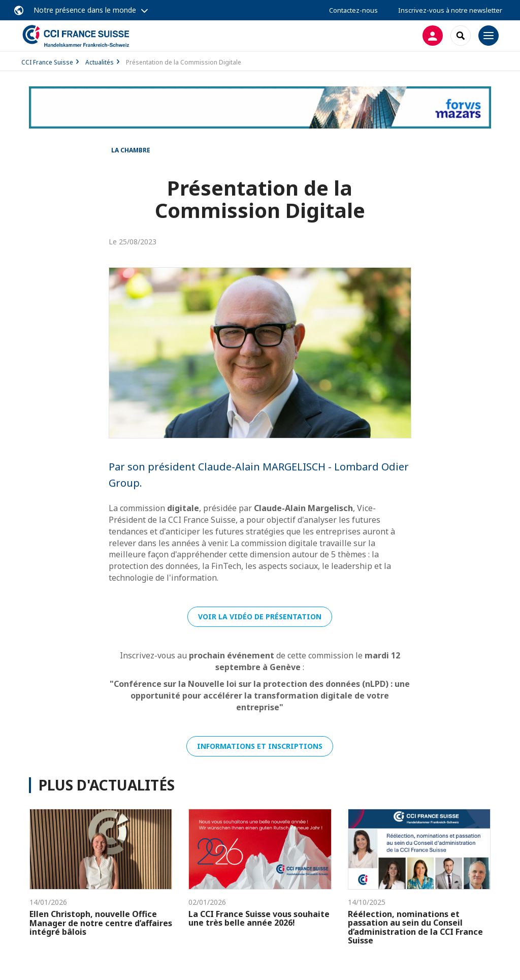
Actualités (100, 62)
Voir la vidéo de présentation (260, 617)
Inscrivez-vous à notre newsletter (450, 10)
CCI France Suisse (47, 62)
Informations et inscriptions (260, 746)
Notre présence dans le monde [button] (85, 10)
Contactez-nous (353, 10)
